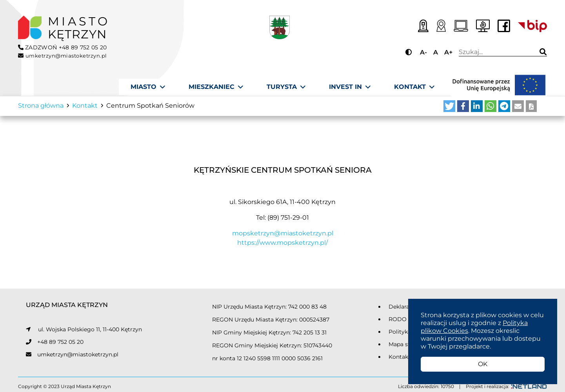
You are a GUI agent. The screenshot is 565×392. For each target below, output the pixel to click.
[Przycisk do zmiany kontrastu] (410, 52)
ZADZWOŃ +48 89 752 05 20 (63, 47)
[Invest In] (350, 87)
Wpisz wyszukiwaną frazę (495, 52)
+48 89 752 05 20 (60, 345)
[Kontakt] (414, 87)
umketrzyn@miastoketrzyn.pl (78, 357)
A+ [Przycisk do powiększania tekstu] (448, 52)
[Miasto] (148, 87)
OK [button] (483, 364)
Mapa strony (406, 347)
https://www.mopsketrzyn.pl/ (282, 246)
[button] (449, 109)
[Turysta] (286, 87)
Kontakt (400, 359)
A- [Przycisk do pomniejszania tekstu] (423, 52)
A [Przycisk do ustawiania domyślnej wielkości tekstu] (436, 52)
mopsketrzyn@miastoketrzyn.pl (283, 236)
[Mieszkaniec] (216, 87)
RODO (398, 322)
